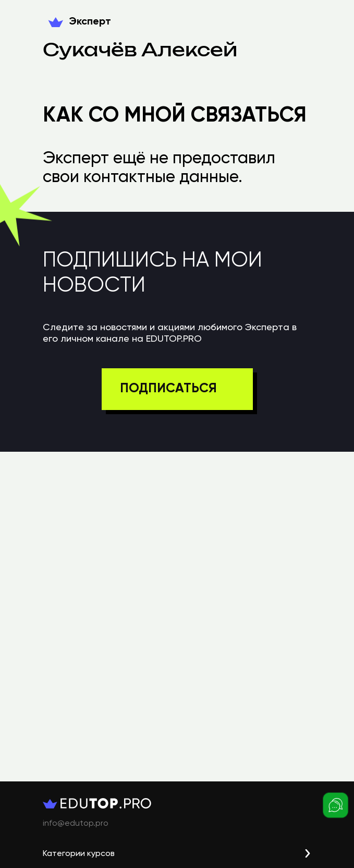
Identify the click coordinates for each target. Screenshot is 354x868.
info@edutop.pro (76, 824)
